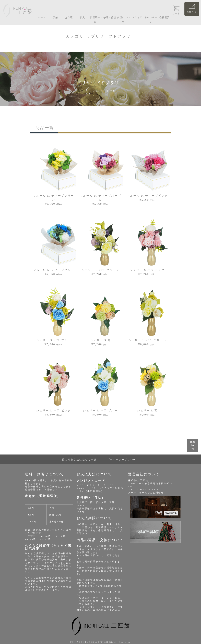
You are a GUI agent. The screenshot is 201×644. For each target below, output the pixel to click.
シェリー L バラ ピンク (54, 411)
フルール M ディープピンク (147, 196)
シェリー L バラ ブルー (100, 411)
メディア (137, 17)
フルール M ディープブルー (54, 270)
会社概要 (164, 17)
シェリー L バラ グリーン (147, 340)
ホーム (42, 17)
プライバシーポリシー (122, 460)
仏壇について (123, 20)
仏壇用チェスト (96, 20)
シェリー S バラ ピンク (147, 270)
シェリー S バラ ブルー (54, 340)
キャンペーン (151, 20)
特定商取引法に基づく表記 (79, 460)
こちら (46, 587)
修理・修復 (110, 17)
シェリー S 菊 (100, 340)
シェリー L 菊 (147, 411)
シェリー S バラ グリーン (101, 270)
